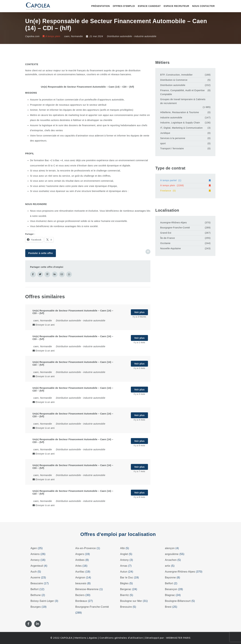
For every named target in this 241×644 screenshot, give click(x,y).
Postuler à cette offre (40, 253)
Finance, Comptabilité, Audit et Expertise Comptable (182, 92)
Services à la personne (173, 138)
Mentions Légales (86, 638)
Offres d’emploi (124, 6)
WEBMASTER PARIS (178, 638)
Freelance (185, 191)
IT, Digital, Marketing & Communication (181, 128)
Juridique (165, 133)
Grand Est (166, 233)
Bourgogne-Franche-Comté (175, 228)
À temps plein (185, 185)
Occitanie (165, 243)
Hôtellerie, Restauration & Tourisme (179, 112)
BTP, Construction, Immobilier (176, 75)
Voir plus (139, 312)
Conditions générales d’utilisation (121, 638)
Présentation (101, 6)
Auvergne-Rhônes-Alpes (173, 223)
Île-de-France (168, 238)
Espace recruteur (176, 6)
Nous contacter (203, 6)
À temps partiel (185, 180)
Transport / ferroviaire (172, 148)
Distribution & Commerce (174, 80)
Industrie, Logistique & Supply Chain (180, 123)
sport (163, 143)
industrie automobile (145, 36)
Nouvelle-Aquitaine (171, 248)
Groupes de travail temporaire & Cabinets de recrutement (183, 101)
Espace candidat (149, 6)
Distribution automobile (119, 36)
